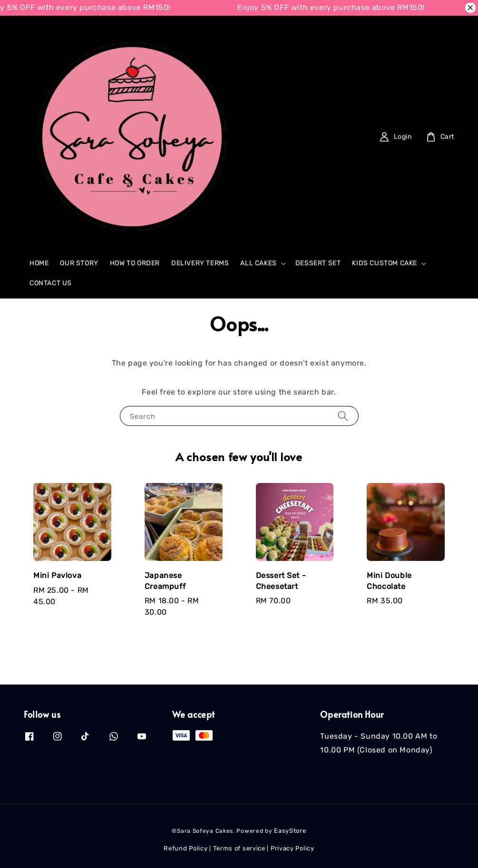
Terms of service (239, 848)
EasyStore (290, 831)
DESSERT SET (318, 263)
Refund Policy (185, 848)
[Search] (331, 137)
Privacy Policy (293, 848)
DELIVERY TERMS (200, 263)
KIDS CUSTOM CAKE (385, 263)
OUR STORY (79, 263)
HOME (39, 263)
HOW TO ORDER (135, 263)
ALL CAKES (258, 263)
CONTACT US (51, 283)
